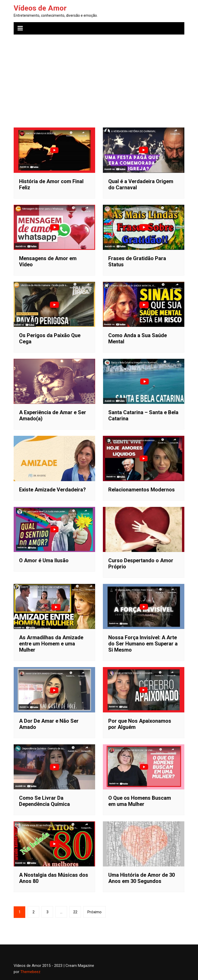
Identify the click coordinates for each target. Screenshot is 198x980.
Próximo (94, 912)
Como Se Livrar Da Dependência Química (44, 801)
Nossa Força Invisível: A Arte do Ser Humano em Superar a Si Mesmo (143, 644)
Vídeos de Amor (40, 8)
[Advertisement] (99, 77)
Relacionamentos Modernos (142, 490)
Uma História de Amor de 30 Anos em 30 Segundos (142, 878)
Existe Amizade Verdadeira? (52, 490)
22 (75, 912)
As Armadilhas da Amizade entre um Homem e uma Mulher (51, 644)
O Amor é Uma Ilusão (44, 560)
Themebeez (30, 972)
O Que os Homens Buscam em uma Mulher (140, 801)
